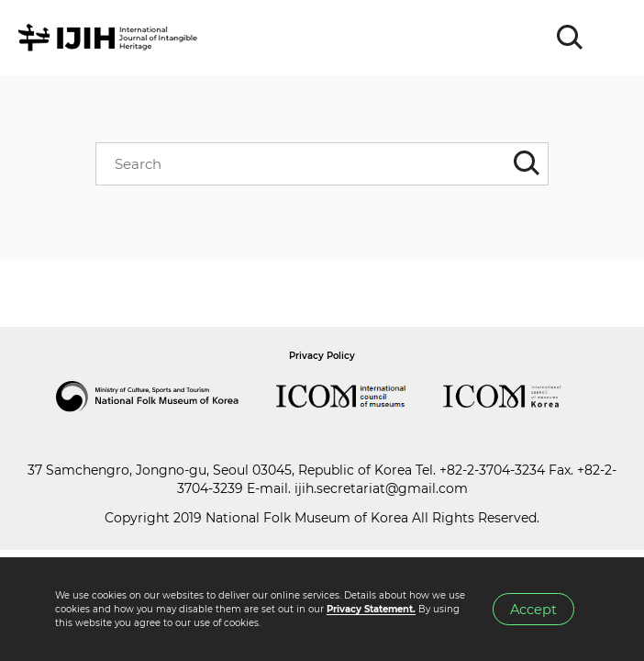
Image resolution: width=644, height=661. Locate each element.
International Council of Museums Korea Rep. (520, 397)
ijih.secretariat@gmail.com (381, 488)
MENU (612, 38)
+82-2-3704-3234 (492, 470)
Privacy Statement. (371, 609)
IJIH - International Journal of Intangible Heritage (111, 38)
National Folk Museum (166, 397)
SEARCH (571, 38)
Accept (533, 610)
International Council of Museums (360, 397)
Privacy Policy (322, 356)
